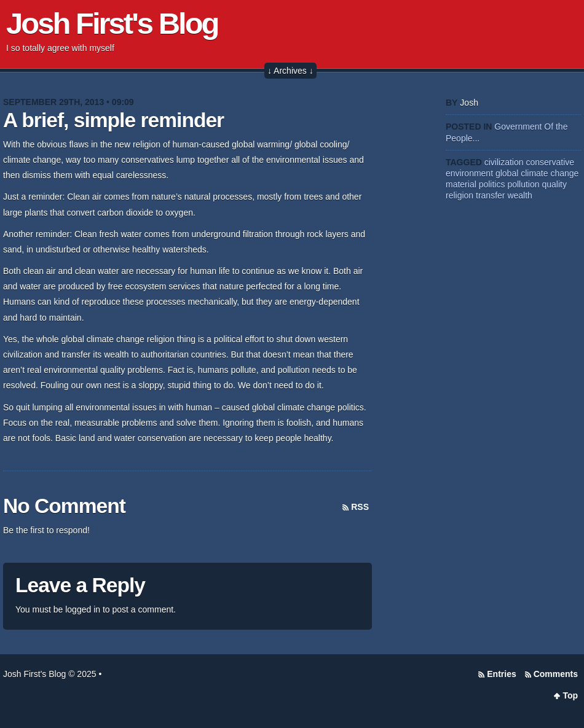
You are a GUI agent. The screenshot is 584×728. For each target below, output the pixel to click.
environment (469, 173)
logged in (83, 609)
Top (570, 695)
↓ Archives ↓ (290, 71)
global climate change (537, 173)
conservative (550, 162)
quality (554, 184)
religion (460, 195)
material (461, 184)
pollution (523, 184)
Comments (556, 674)
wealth (519, 195)
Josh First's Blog (112, 23)
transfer (490, 195)
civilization (504, 162)
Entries (501, 674)
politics (492, 184)
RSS (360, 507)
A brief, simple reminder (113, 120)
